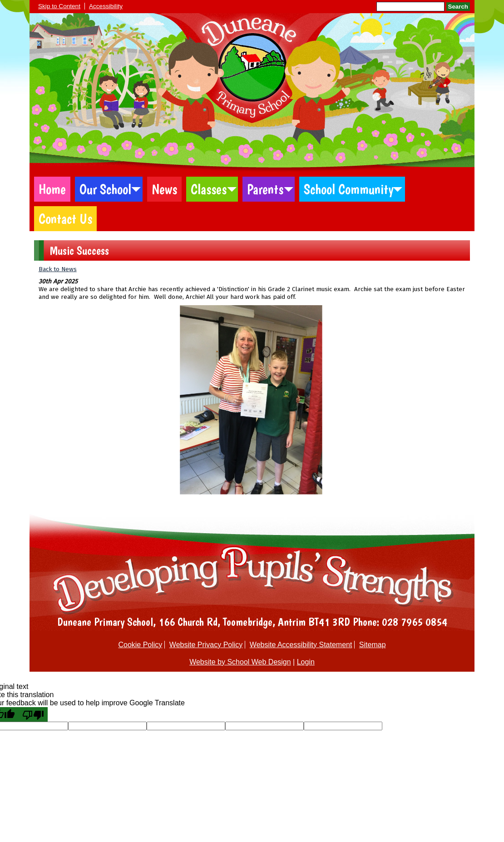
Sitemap (373, 645)
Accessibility (106, 6)
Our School (105, 189)
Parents (265, 189)
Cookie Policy (140, 645)
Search (458, 7)
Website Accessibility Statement (301, 645)
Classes (209, 189)
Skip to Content (59, 6)
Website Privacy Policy (206, 645)
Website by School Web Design (240, 662)
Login (306, 662)
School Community (349, 189)
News (164, 189)
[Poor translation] (33, 714)
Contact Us (65, 219)
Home (52, 189)
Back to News (58, 269)
